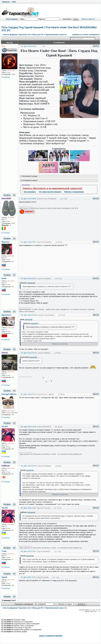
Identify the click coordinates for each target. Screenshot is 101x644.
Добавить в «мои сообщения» (86, 34)
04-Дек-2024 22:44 (29, 466)
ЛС (14, 195)
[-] (61, 199)
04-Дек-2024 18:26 (28, 199)
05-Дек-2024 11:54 (28, 551)
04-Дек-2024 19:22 (28, 278)
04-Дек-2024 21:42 (28, 394)
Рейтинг (7, 77)
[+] (44, 46)
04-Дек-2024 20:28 (29, 315)
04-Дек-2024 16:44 (29, 46)
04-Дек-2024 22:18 (28, 427)
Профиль (7, 195)
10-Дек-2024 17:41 (28, 577)
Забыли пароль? (88, 19)
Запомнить (66, 19)
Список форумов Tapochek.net (16, 34)
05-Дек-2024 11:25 (28, 508)
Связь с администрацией (51, 636)
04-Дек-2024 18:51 (28, 242)
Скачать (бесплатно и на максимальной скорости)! (52, 188)
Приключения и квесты (56, 34)
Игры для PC (38, 34)
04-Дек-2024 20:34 (29, 353)
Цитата (96, 46)
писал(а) (31, 283)
